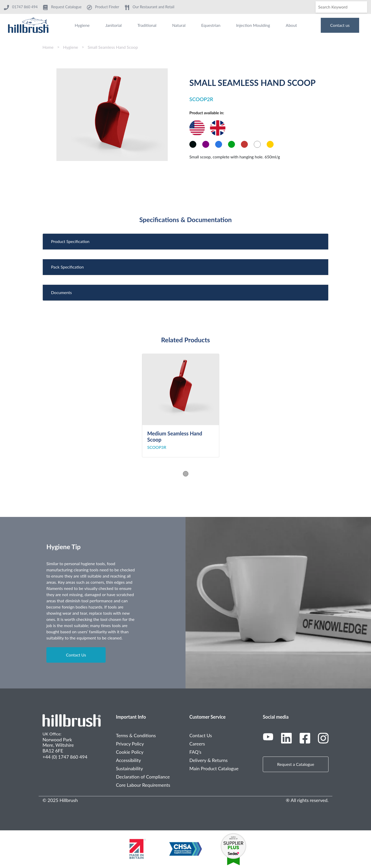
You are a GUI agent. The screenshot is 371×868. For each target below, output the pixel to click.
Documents (61, 292)
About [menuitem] (291, 25)
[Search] (341, 7)
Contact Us (76, 655)
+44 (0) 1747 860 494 (65, 757)
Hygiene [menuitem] (82, 25)
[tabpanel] (186, 405)
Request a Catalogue (296, 764)
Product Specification (70, 241)
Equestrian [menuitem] (211, 25)
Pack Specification (67, 267)
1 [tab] (186, 474)
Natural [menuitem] (179, 25)
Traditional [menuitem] (147, 25)
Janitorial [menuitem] (113, 25)
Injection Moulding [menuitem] (253, 25)
